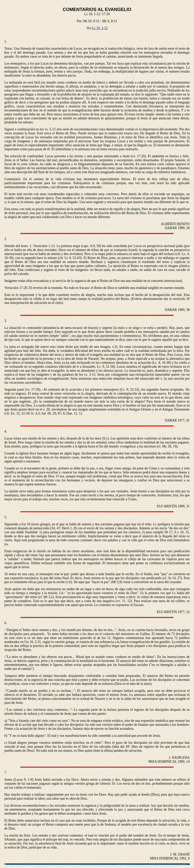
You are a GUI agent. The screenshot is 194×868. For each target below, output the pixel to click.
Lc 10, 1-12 (100, 28)
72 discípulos (181, 634)
